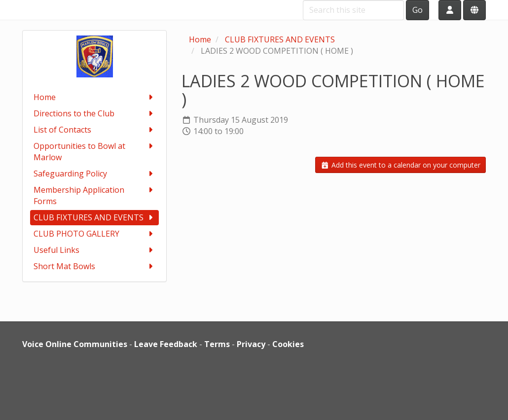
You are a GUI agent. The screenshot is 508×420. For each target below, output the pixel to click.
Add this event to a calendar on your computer (400, 165)
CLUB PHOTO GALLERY (94, 234)
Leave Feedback (166, 344)
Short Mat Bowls (94, 266)
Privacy (251, 344)
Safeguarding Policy (94, 174)
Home (94, 97)
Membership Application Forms (94, 195)
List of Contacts (94, 130)
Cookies (288, 344)
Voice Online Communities (75, 344)
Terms (217, 344)
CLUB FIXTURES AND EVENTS (94, 218)
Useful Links (94, 250)
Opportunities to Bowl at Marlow (94, 152)
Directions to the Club (94, 114)
